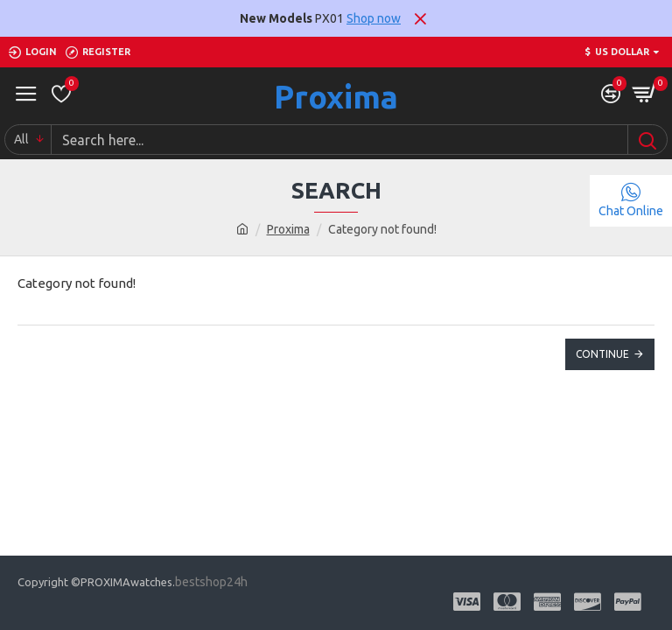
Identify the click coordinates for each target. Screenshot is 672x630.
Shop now (374, 18)
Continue (602, 354)
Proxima (336, 97)
